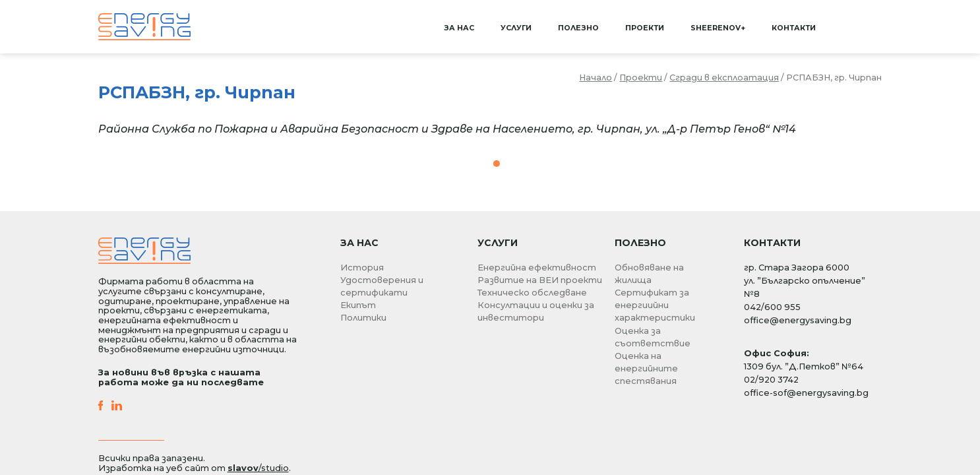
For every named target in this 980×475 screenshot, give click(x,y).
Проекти (645, 28)
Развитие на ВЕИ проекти (540, 280)
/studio (258, 468)
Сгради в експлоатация (724, 78)
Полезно (578, 28)
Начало (596, 78)
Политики (363, 318)
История (362, 268)
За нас (459, 28)
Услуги (516, 28)
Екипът (358, 305)
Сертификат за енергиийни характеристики (655, 305)
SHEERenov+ (718, 28)
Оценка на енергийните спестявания (646, 368)
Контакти (794, 28)
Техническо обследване (532, 293)
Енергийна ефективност (537, 268)
